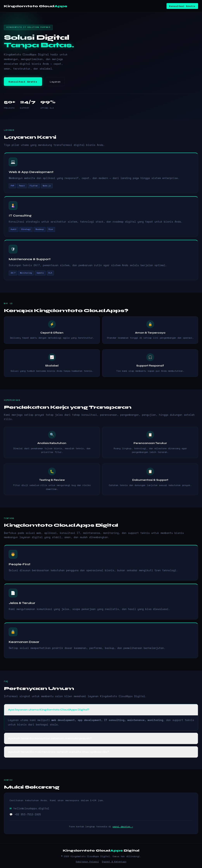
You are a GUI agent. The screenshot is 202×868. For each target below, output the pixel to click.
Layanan (55, 82)
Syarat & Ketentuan (114, 862)
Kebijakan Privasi (87, 862)
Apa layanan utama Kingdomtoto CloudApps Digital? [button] (49, 710)
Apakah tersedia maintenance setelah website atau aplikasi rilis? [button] (59, 752)
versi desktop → (123, 826)
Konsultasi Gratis (182, 6)
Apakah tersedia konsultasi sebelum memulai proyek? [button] (50, 738)
